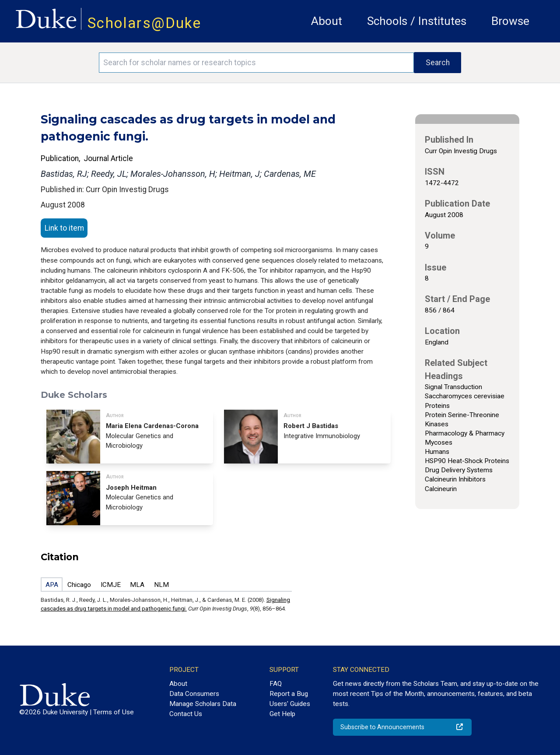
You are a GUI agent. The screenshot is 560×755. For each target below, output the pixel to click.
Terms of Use (114, 712)
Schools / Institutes (417, 21)
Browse (510, 21)
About (327, 21)
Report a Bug (289, 694)
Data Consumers (194, 694)
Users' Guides (290, 704)
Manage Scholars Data (203, 704)
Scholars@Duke (144, 23)
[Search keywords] (256, 63)
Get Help (282, 714)
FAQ (276, 684)
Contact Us (186, 714)
